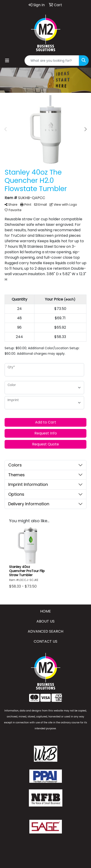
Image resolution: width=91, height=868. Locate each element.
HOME (45, 611)
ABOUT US (45, 621)
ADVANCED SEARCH (45, 631)
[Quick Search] (52, 61)
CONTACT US (45, 641)
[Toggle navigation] (7, 61)
